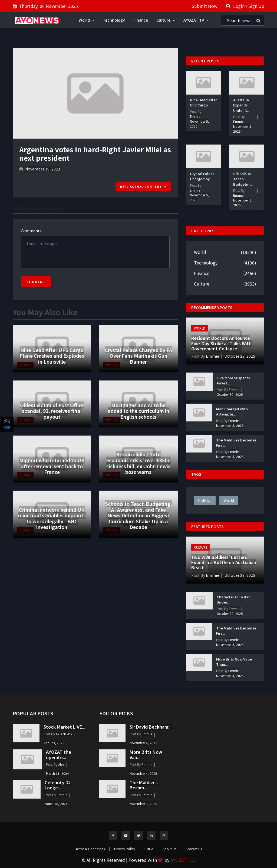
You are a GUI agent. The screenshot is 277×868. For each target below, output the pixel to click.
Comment (36, 282)
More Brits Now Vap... (146, 754)
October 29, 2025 (240, 575)
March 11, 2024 (57, 773)
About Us (172, 849)
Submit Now (205, 6)
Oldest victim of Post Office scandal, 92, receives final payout (52, 411)
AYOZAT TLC (183, 860)
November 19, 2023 (43, 169)
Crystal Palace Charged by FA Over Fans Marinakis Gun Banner (138, 356)
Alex (61, 764)
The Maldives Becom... (144, 785)
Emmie (195, 116)
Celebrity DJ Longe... (58, 785)
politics (205, 500)
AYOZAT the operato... (59, 754)
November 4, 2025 (230, 676)
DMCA (151, 849)
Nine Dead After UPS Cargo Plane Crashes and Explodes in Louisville (52, 356)
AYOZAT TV (196, 20)
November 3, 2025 (230, 425)
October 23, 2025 (240, 356)
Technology (114, 20)
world (229, 500)
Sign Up (256, 6)
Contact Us (194, 849)
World (87, 20)
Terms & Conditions (93, 849)
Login (239, 6)
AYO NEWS (63, 734)
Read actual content (143, 187)
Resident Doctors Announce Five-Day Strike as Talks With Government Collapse (221, 343)
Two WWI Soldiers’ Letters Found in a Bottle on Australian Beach (224, 562)
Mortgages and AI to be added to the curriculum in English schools (138, 411)
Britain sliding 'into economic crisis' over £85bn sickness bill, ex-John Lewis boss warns (138, 463)
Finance (141, 20)
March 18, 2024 (56, 804)
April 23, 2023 (54, 743)
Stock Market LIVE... (64, 727)
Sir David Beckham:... (151, 727)
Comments (31, 231)
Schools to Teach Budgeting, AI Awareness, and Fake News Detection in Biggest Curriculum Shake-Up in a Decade (138, 515)
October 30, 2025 (230, 394)
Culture (166, 20)
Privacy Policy (127, 849)
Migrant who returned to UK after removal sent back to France (52, 466)
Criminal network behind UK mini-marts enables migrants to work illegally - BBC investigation (52, 518)
